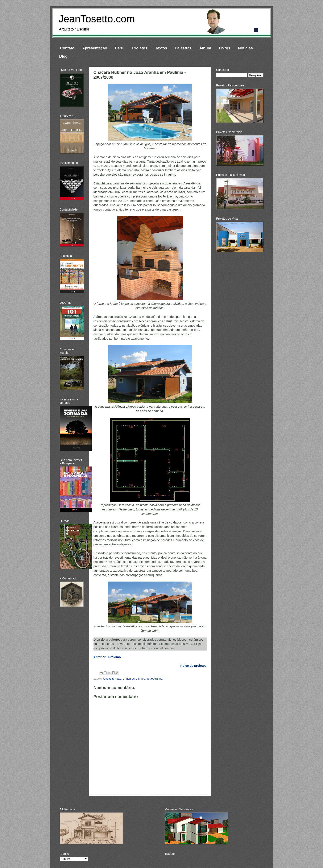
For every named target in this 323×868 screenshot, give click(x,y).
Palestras (183, 48)
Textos (161, 48)
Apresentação (95, 48)
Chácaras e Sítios (134, 679)
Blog (63, 56)
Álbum (205, 48)
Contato (67, 48)
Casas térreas (112, 679)
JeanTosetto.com (97, 19)
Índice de (193, 666)
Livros (225, 48)
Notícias (245, 48)
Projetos (140, 48)
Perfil (120, 48)
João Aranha (154, 679)
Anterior (100, 657)
